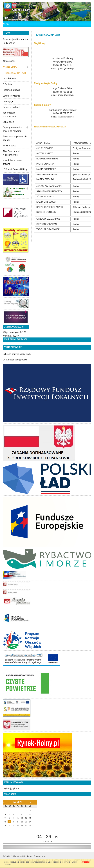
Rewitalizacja (9, 146)
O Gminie (7, 84)
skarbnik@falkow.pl (66, 117)
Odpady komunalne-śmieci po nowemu (13, 129)
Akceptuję (86, 862)
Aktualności (9, 61)
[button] (27, 67)
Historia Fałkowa (11, 90)
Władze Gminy (10, 67)
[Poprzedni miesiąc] (4, 802)
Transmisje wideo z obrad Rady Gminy (16, 41)
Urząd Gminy (9, 79)
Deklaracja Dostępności (15, 360)
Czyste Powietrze (11, 96)
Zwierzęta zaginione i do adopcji (15, 138)
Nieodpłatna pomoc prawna (13, 162)
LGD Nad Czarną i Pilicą (15, 169)
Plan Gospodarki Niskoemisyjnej (11, 153)
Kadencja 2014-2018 (16, 73)
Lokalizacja (8, 122)
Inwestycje (8, 101)
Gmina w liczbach (11, 107)
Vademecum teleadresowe (10, 114)
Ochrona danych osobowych (17, 354)
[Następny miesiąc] (31, 802)
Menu (7, 24)
